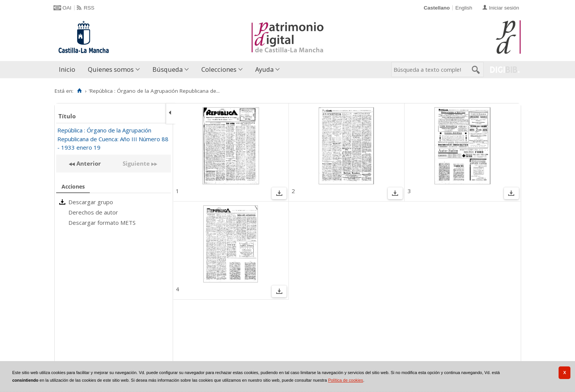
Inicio (67, 69)
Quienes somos (111, 69)
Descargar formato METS (102, 223)
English (464, 8)
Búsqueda (168, 69)
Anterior (88, 163)
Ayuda (264, 69)
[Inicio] (80, 91)
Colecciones (219, 69)
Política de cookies (346, 380)
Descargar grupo (91, 202)
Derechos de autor (93, 212)
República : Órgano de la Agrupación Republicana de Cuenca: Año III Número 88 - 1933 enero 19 (113, 139)
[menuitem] (69, 70)
